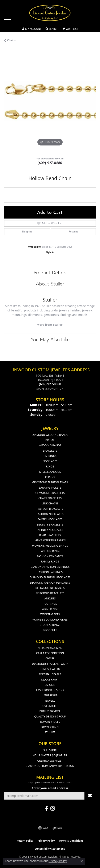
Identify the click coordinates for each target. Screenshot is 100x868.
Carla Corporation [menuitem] (50, 653)
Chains (11, 40)
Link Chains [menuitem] (50, 503)
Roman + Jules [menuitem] (50, 722)
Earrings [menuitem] (50, 456)
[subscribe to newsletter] (90, 796)
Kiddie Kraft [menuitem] (50, 679)
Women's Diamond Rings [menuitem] (50, 619)
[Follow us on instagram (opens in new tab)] (53, 808)
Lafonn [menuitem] (50, 685)
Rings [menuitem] (50, 466)
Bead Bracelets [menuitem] (50, 535)
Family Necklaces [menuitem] (50, 519)
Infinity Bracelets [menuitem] (50, 524)
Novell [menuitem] (50, 701)
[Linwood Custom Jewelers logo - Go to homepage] (50, 13)
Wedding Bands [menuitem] (50, 445)
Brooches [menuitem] (50, 630)
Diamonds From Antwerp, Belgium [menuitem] (50, 766)
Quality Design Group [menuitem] (50, 716)
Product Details (50, 272)
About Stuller (50, 284)
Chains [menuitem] (50, 477)
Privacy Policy (46, 841)
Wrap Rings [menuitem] (50, 609)
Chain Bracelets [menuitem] (50, 498)
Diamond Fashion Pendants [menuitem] (50, 583)
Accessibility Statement (50, 849)
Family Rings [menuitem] (50, 561)
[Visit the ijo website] (57, 828)
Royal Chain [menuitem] (50, 727)
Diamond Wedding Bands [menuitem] (50, 435)
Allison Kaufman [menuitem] (50, 648)
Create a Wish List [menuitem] (50, 761)
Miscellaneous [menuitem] (50, 472)
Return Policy (25, 841)
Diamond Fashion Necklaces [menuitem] (50, 577)
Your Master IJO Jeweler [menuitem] (50, 755)
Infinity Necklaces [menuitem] (50, 530)
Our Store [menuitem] (50, 750)
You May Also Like (50, 339)
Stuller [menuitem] (50, 732)
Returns (74, 232)
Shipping (27, 232)
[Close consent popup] (82, 861)
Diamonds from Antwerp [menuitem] (50, 664)
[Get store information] (50, 389)
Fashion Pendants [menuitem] (50, 556)
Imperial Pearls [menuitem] (50, 674)
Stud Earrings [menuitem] (50, 625)
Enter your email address (50, 788)
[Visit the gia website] (43, 828)
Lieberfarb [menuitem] (50, 695)
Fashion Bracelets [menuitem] (50, 509)
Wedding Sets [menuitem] (50, 614)
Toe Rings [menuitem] (50, 604)
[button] (32, 29)
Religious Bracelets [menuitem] (50, 593)
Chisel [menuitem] (50, 658)
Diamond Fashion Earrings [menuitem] (50, 567)
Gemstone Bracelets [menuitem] (50, 493)
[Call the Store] (50, 384)
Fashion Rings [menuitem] (50, 551)
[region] (50, 101)
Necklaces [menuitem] (50, 461)
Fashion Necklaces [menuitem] (50, 514)
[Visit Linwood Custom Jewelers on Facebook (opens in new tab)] (47, 808)
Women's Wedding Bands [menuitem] (50, 546)
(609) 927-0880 (50, 163)
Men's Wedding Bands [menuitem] (50, 540)
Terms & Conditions (71, 841)
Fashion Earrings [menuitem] (50, 572)
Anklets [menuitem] (50, 598)
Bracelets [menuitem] (50, 451)
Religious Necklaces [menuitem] (50, 588)
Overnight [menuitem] (50, 706)
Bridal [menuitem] (50, 440)
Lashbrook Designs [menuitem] (50, 690)
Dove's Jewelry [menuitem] (50, 669)
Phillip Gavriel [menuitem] (50, 711)
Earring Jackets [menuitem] (50, 488)
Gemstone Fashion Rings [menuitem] (50, 482)
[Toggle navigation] (8, 20)
